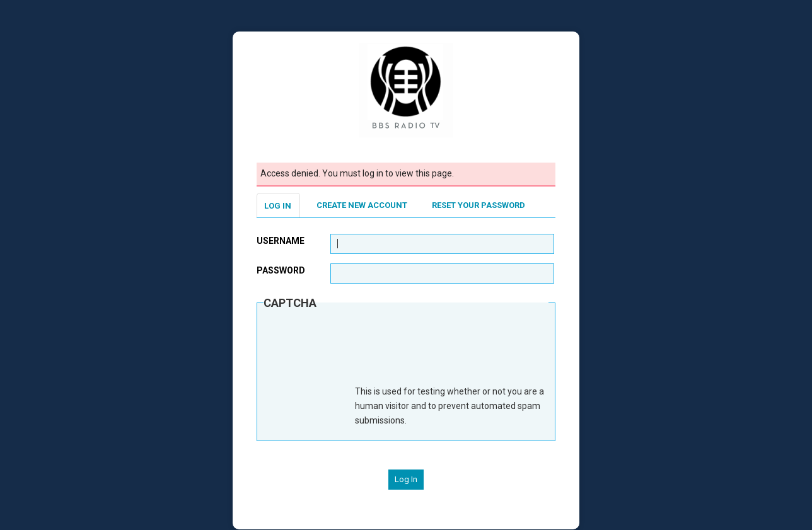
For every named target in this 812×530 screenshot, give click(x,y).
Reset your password (478, 205)
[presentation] (359, 354)
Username (281, 241)
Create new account (362, 205)
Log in (278, 206)
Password (281, 270)
